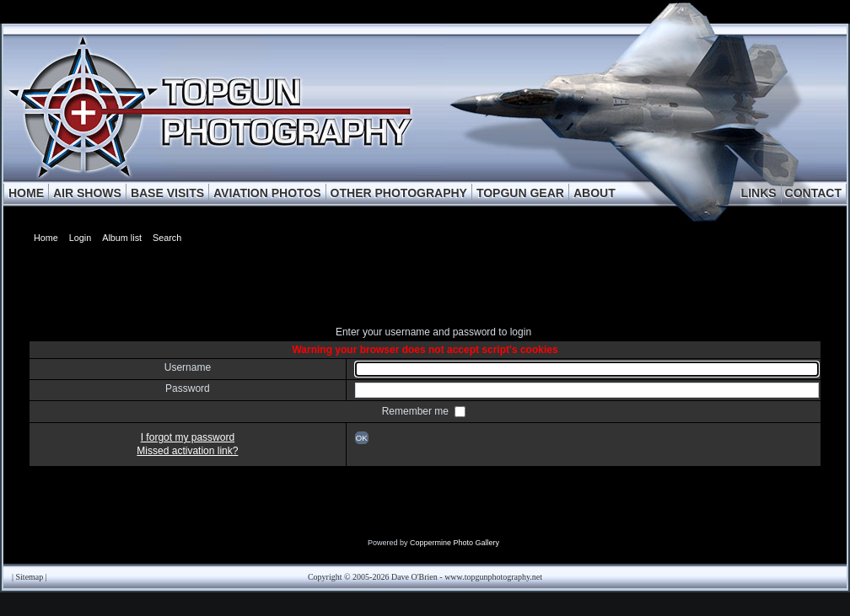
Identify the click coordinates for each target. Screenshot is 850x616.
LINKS (759, 193)
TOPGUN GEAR (520, 193)
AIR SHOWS (87, 193)
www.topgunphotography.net (493, 577)
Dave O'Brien (414, 577)
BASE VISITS (167, 193)
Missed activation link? (187, 451)
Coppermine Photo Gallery (455, 543)
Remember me (417, 411)
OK (362, 438)
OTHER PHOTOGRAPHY (399, 193)
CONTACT (813, 193)
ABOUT (594, 193)
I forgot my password (188, 437)
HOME (26, 193)
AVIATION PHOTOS (267, 193)
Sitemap (30, 577)
